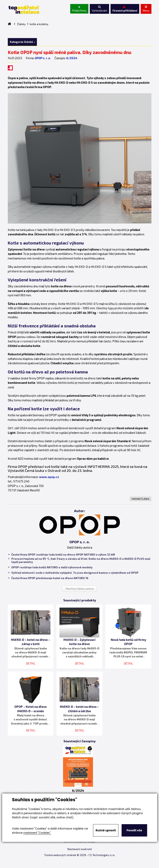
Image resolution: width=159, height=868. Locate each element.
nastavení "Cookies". (37, 833)
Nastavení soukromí (80, 849)
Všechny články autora (79, 589)
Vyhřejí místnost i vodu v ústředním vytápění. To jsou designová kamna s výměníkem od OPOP (74, 573)
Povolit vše (134, 830)
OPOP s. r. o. (43, 58)
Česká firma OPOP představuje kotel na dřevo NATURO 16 (48, 578)
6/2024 (72, 58)
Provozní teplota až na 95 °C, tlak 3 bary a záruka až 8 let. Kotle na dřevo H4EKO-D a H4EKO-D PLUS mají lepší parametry (79, 560)
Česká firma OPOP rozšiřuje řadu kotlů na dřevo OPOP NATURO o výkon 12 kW (62, 555)
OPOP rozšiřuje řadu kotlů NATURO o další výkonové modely (51, 567)
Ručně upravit (106, 830)
